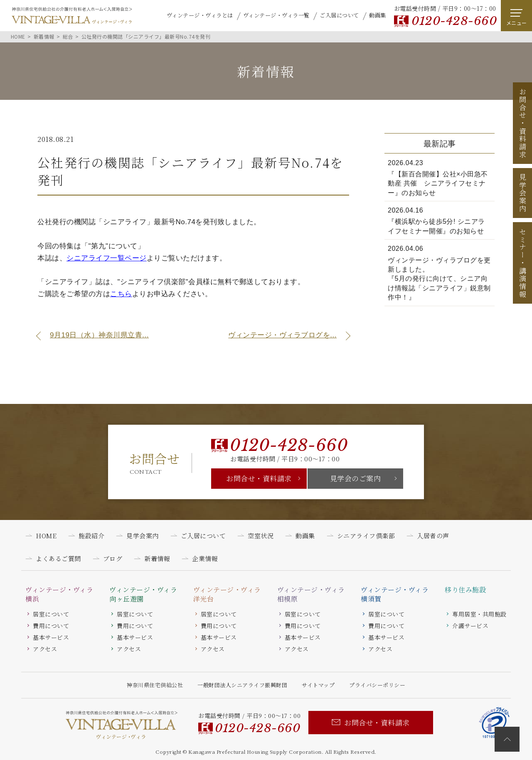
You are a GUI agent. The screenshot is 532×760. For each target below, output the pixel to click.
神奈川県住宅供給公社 (155, 685)
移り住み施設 (465, 590)
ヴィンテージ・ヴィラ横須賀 (395, 594)
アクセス (45, 649)
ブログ (113, 558)
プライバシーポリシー (377, 685)
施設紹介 (91, 536)
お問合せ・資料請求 (259, 478)
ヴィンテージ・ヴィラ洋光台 (227, 594)
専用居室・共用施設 (479, 614)
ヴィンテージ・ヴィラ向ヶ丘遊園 (143, 594)
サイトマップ (318, 685)
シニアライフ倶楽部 (366, 536)
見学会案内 (523, 193)
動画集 (378, 15)
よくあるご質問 (58, 558)
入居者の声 (433, 536)
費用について (51, 626)
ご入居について (339, 15)
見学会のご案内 (356, 478)
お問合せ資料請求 (523, 123)
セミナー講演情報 (523, 263)
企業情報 (205, 558)
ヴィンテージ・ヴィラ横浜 (59, 594)
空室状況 (261, 536)
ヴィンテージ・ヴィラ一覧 (276, 15)
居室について (51, 614)
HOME (46, 536)
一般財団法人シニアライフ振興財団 (242, 685)
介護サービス (470, 626)
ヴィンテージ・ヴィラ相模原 (311, 594)
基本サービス (51, 637)
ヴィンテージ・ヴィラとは (200, 15)
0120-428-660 (454, 21)
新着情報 (157, 558)
